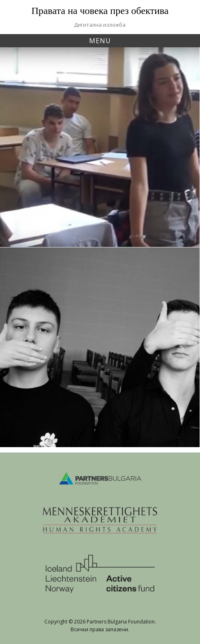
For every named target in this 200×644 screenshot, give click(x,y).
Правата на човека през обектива (100, 11)
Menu (100, 41)
